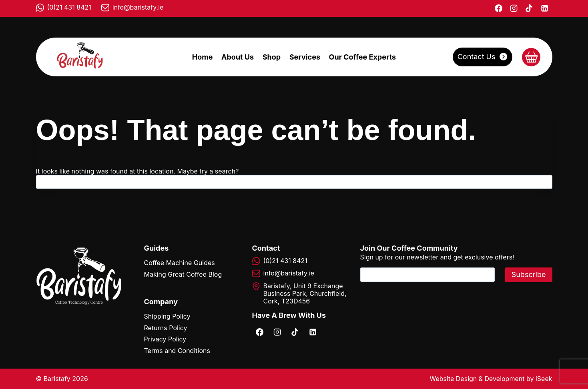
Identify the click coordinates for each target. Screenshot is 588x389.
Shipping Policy (167, 316)
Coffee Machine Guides (180, 263)
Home (203, 57)
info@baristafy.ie (138, 7)
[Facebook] (498, 8)
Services (305, 57)
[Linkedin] (544, 8)
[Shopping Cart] (531, 57)
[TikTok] (529, 8)
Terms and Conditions (177, 351)
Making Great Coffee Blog (183, 274)
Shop (272, 57)
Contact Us (477, 57)
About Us (238, 57)
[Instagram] (514, 8)
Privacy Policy (165, 339)
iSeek (544, 379)
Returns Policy (166, 328)
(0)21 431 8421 (69, 7)
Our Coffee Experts (363, 57)
